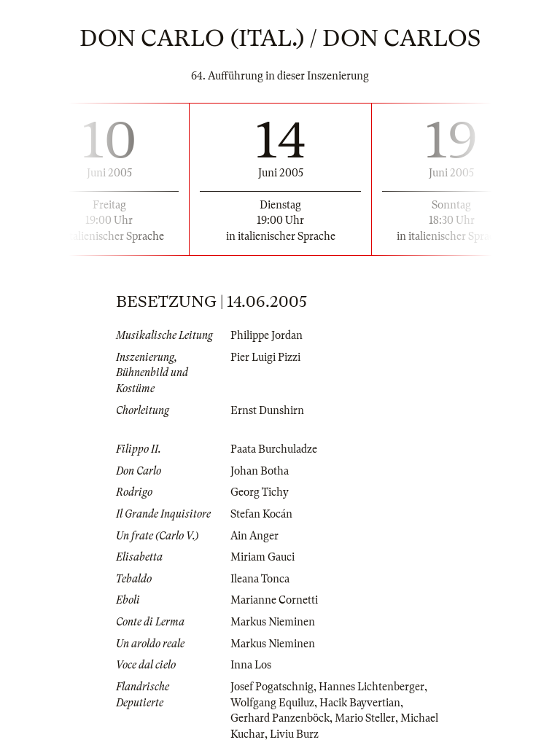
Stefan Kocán (261, 514)
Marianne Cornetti (274, 600)
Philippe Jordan (267, 335)
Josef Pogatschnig (272, 687)
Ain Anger (254, 536)
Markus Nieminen (273, 622)
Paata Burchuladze (274, 449)
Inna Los (251, 665)
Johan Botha (260, 471)
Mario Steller (365, 718)
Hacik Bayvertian (360, 703)
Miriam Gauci (262, 557)
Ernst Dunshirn (267, 410)
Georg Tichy (260, 492)
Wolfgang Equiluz (272, 703)
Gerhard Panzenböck (280, 718)
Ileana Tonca (260, 579)
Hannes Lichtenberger (372, 687)
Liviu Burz (294, 734)
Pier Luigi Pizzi (265, 357)
